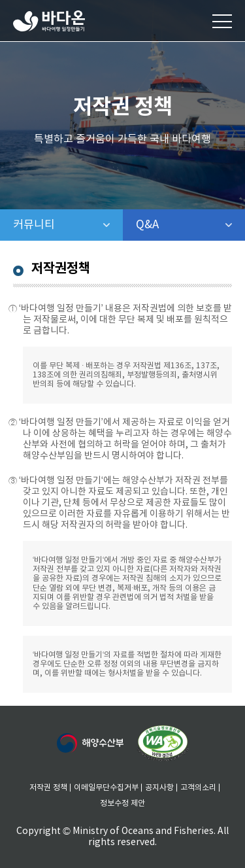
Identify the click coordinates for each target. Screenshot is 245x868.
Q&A (181, 225)
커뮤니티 (68, 225)
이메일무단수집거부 (106, 788)
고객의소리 (198, 788)
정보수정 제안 (122, 804)
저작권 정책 (48, 788)
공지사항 (159, 788)
